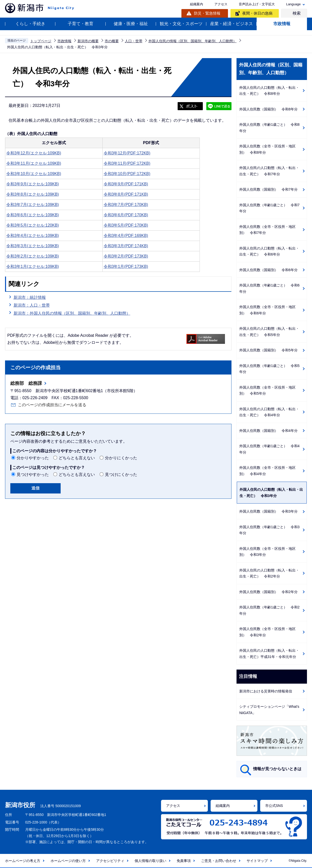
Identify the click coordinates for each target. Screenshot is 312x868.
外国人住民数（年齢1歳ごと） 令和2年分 (269, 610)
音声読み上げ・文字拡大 (257, 4)
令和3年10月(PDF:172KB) (127, 174)
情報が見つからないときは (277, 769)
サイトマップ (257, 861)
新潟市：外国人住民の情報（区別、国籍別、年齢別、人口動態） (72, 313)
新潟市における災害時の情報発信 (266, 691)
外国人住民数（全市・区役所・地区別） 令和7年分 (267, 230)
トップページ (41, 41)
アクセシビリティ (110, 861)
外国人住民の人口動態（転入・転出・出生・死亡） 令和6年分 (269, 251)
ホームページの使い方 (68, 861)
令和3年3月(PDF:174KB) (126, 246)
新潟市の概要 (88, 41)
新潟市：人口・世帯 (32, 305)
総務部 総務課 (26, 383)
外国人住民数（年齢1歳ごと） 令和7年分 (269, 208)
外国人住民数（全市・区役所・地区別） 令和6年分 (267, 310)
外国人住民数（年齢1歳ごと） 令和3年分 (269, 530)
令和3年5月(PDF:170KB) (126, 225)
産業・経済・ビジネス (231, 24)
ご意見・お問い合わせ (219, 861)
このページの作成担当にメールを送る (52, 405)
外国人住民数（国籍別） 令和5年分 (268, 350)
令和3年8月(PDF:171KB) (126, 194)
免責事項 (184, 861)
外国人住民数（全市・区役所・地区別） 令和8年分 (267, 149)
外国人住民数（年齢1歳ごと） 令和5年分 (269, 369)
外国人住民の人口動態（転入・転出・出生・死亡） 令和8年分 (269, 91)
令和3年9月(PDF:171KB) (126, 184)
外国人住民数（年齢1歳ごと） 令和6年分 (269, 288)
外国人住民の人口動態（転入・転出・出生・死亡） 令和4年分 (269, 412)
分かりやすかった (33, 458)
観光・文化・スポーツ (181, 24)
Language (293, 4)
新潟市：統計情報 (30, 297)
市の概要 (112, 41)
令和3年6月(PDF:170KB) (126, 215)
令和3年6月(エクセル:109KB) (33, 215)
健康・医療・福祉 (131, 24)
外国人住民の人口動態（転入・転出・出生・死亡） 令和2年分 (269, 573)
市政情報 (282, 24)
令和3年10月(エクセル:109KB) (34, 174)
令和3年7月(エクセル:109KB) (33, 205)
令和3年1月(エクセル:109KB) (33, 266)
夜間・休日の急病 (257, 13)
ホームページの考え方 (23, 861)
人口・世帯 (134, 41)
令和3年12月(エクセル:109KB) (34, 153)
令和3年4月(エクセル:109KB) (33, 236)
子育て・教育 (81, 24)
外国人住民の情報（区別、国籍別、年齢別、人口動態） (192, 41)
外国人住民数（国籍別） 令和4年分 (268, 431)
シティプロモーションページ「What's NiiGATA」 (269, 710)
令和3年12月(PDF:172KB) (127, 153)
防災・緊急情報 (207, 13)
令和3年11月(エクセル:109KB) (34, 163)
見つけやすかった (33, 474)
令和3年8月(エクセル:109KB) (33, 194)
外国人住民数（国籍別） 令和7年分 (268, 189)
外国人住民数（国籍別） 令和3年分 (268, 511)
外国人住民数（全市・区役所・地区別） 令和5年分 (267, 390)
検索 (297, 13)
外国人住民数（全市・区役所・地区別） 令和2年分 (267, 632)
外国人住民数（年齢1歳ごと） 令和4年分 (269, 449)
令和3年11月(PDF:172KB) (127, 163)
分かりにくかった (121, 458)
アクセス (221, 4)
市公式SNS (274, 806)
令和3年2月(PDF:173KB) (126, 256)
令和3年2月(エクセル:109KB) (33, 256)
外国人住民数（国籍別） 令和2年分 (268, 592)
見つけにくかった (121, 474)
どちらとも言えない (77, 458)
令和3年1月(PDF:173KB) (126, 266)
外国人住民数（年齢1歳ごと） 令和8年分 (269, 128)
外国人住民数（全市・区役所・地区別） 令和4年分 (267, 471)
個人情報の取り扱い (150, 861)
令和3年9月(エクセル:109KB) (33, 184)
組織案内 (197, 4)
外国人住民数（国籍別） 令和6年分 (268, 270)
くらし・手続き (30, 24)
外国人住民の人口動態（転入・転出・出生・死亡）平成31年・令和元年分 (269, 654)
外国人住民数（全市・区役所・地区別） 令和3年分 (267, 552)
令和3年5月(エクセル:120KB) (33, 225)
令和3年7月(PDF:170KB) (126, 205)
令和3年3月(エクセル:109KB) (33, 246)
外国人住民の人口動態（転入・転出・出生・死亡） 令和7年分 (269, 171)
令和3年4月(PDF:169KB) (126, 236)
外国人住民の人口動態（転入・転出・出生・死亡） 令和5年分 (269, 332)
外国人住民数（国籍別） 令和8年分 (268, 109)
